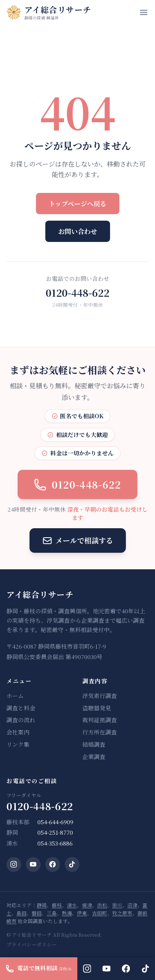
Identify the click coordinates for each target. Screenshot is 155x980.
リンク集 (18, 745)
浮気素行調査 (100, 696)
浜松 (102, 905)
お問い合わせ (78, 231)
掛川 (117, 905)
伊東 (82, 913)
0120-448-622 (77, 293)
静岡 (42, 905)
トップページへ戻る (78, 203)
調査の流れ (21, 720)
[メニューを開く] (144, 12)
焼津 (87, 905)
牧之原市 (122, 913)
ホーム (15, 696)
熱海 (67, 913)
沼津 (132, 905)
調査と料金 (21, 708)
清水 (72, 905)
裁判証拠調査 (100, 720)
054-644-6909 (55, 822)
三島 (52, 913)
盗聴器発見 (97, 708)
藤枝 (57, 905)
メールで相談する (78, 540)
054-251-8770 (55, 833)
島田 (22, 913)
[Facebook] (53, 864)
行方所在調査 (100, 732)
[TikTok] (72, 864)
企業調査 (94, 757)
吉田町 (100, 913)
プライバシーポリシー (32, 944)
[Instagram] (14, 864)
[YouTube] (33, 864)
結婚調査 (94, 745)
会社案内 (18, 732)
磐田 (37, 913)
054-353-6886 (55, 843)
